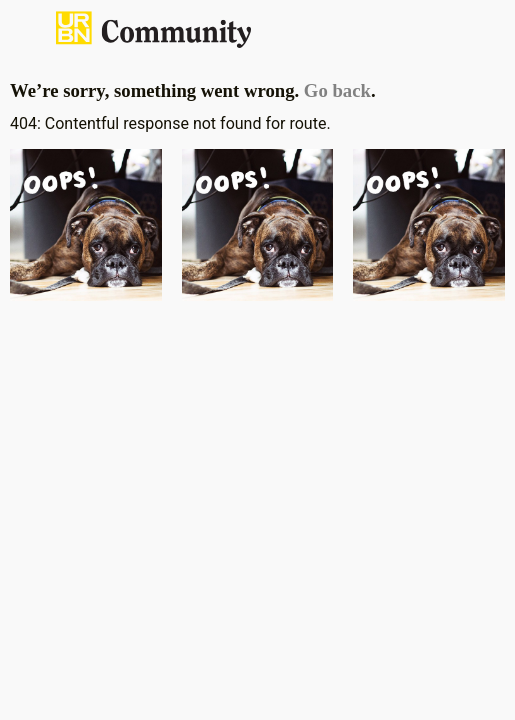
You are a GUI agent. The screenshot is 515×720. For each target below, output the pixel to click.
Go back (337, 90)
